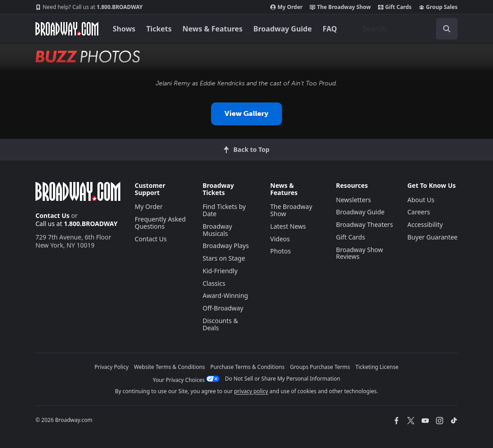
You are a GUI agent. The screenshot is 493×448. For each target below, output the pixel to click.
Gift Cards (395, 7)
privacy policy (251, 391)
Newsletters (353, 200)
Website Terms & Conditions (169, 367)
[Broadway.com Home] (67, 29)
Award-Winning (225, 295)
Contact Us (53, 215)
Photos (281, 251)
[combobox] (406, 29)
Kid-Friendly (220, 271)
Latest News (288, 226)
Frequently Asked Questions (160, 223)
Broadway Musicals (217, 230)
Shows (124, 29)
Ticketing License (377, 367)
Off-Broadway (223, 308)
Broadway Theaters (364, 224)
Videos (280, 239)
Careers (418, 212)
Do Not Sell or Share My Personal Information (283, 379)
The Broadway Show (340, 7)
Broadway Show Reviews (359, 253)
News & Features (212, 29)
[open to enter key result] (447, 29)
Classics (214, 283)
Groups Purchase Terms (320, 367)
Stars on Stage (224, 258)
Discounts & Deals (220, 324)
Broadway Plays (226, 246)
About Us (421, 200)
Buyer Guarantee (432, 237)
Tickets (159, 29)
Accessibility (425, 224)
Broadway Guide (282, 29)
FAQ (330, 29)
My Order (286, 7)
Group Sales (438, 7)
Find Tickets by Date (224, 210)
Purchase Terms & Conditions (248, 367)
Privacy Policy (112, 367)
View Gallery (246, 113)
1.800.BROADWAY (89, 7)
